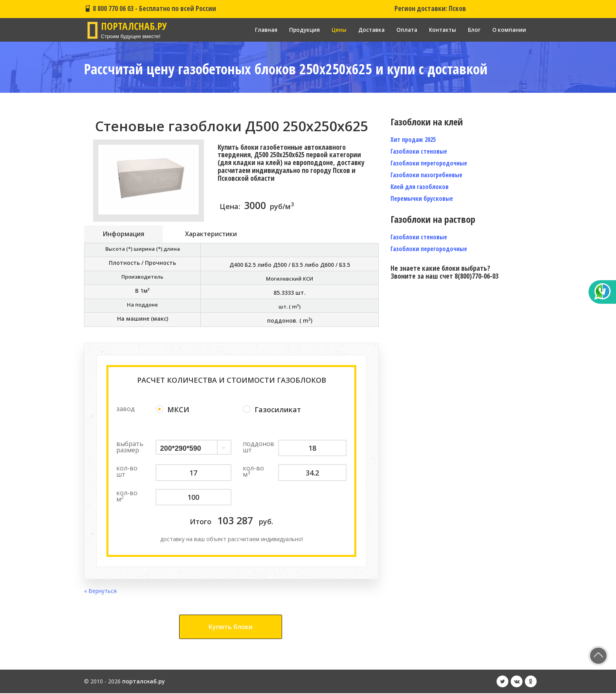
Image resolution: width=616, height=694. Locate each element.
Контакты (441, 30)
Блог (473, 30)
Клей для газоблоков (420, 187)
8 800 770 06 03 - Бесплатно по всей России (150, 8)
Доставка (367, 30)
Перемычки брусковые (422, 198)
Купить (231, 628)
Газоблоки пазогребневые (426, 175)
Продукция (298, 30)
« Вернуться (100, 592)
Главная (259, 30)
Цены (334, 30)
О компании (509, 30)
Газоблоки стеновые (419, 151)
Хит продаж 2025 (413, 140)
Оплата (404, 30)
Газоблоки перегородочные (429, 163)
